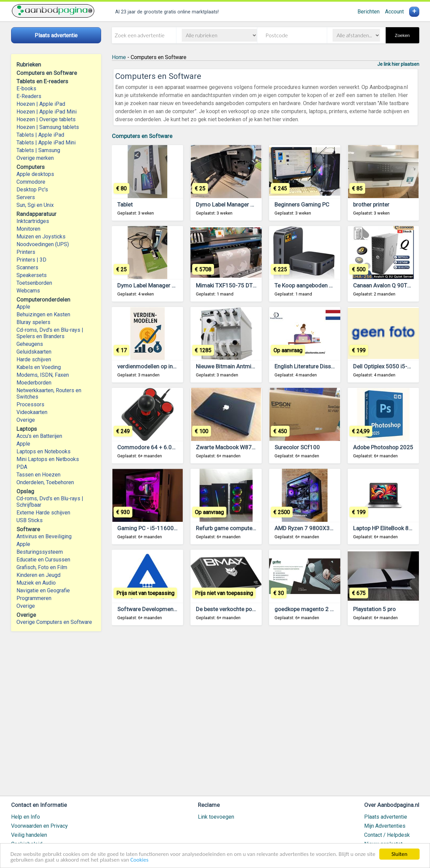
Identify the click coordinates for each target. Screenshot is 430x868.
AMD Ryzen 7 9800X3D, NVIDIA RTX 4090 (327, 528)
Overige (26, 420)
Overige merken (35, 158)
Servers (26, 197)
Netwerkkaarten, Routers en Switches (49, 394)
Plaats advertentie (386, 817)
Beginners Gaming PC (302, 204)
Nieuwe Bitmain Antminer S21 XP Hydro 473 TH (256, 366)
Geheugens (30, 344)
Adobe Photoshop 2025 (383, 447)
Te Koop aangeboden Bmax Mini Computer (328, 285)
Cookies (139, 860)
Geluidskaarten (34, 352)
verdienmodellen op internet (153, 366)
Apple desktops (35, 174)
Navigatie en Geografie (43, 590)
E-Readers (29, 96)
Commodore (31, 182)
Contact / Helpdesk (387, 835)
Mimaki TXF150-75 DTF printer (235, 285)
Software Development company (159, 609)
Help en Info (26, 817)
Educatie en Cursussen (43, 560)
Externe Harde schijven (43, 513)
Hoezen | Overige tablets (46, 119)
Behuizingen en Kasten (43, 314)
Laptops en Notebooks (44, 451)
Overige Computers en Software (54, 622)
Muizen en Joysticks (41, 237)
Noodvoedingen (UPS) (43, 244)
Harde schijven (34, 359)
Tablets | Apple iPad (40, 135)
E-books (26, 88)
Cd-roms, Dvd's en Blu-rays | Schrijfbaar (50, 502)
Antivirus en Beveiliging (44, 536)
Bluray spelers (33, 322)
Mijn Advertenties (385, 826)
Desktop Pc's (32, 190)
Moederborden (34, 383)
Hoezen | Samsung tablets (48, 127)
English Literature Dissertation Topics (322, 366)
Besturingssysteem (40, 552)
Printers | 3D (31, 260)
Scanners (27, 267)
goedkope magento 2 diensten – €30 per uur (331, 609)
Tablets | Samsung (38, 150)
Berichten (369, 12)
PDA (22, 467)
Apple (23, 307)
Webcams (28, 291)
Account (394, 12)
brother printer (371, 204)
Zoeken (402, 35)
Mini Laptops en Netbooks (48, 459)
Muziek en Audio (36, 583)
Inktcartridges (33, 221)
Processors (30, 404)
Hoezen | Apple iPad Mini (47, 112)
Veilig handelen (29, 835)
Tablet (125, 204)
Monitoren (28, 229)
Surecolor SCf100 (297, 447)
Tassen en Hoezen (38, 475)
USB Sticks (30, 520)
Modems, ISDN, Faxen (43, 375)
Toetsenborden (34, 283)
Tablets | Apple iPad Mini (46, 143)
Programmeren (34, 598)
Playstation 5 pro (374, 609)
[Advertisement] (266, 714)
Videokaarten (32, 412)
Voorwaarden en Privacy (39, 826)
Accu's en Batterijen (39, 436)
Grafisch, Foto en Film (42, 567)
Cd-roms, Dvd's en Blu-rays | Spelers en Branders (50, 333)
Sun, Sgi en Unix (35, 205)
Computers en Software (142, 136)
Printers (26, 252)
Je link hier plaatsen (398, 64)
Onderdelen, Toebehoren (45, 482)
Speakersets (32, 275)
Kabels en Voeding (39, 367)
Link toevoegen (216, 817)
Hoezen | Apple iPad (41, 104)
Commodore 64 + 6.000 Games (158, 447)
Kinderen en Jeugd (38, 575)
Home (119, 57)
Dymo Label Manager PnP (228, 204)
